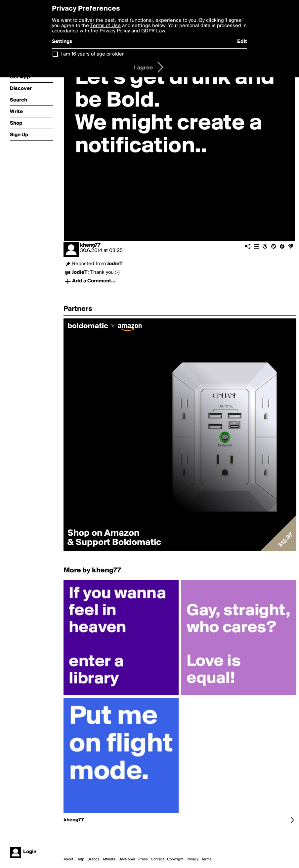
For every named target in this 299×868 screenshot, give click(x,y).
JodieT (115, 264)
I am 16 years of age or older (92, 54)
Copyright (175, 859)
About (68, 859)
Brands (93, 859)
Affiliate (109, 859)
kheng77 (90, 245)
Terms (207, 859)
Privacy (192, 859)
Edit (242, 42)
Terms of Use (106, 26)
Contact (157, 859)
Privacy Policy (115, 31)
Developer (127, 859)
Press (143, 859)
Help (80, 859)
